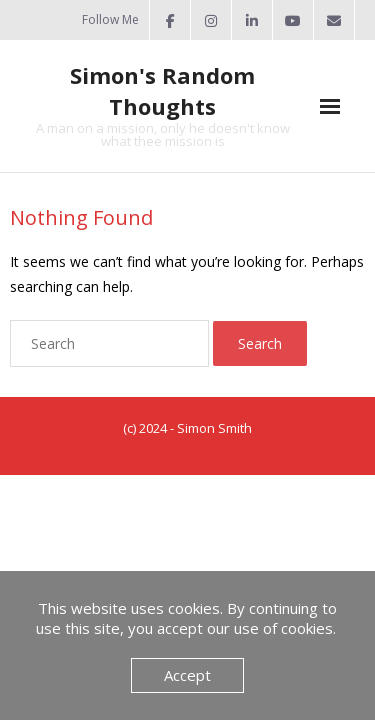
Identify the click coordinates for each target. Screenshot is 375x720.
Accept (187, 675)
